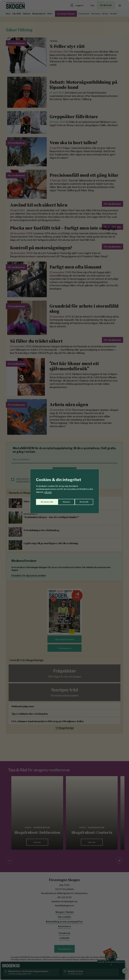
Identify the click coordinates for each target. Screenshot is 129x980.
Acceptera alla (82, 501)
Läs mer (48, 492)
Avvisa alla (62, 501)
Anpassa (44, 501)
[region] (64, 490)
